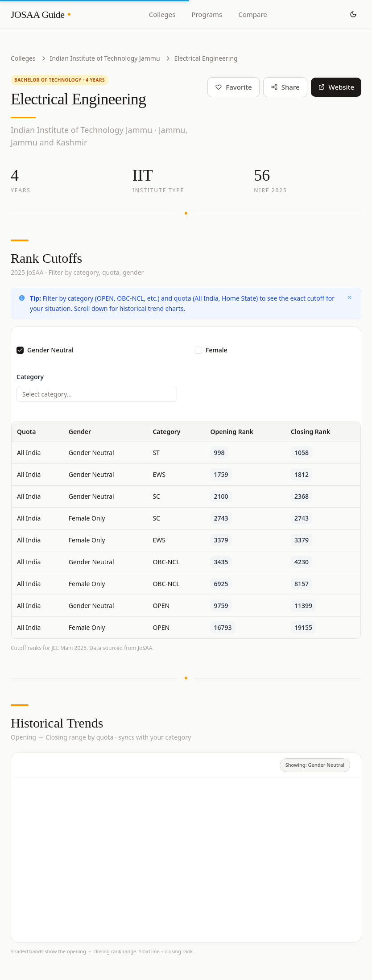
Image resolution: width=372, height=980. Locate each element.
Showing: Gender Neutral (315, 765)
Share (285, 87)
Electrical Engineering (206, 58)
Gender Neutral (50, 350)
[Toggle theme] (353, 14)
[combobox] (97, 394)
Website (336, 87)
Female (217, 350)
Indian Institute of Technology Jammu (105, 58)
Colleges (162, 14)
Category (30, 377)
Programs (207, 14)
